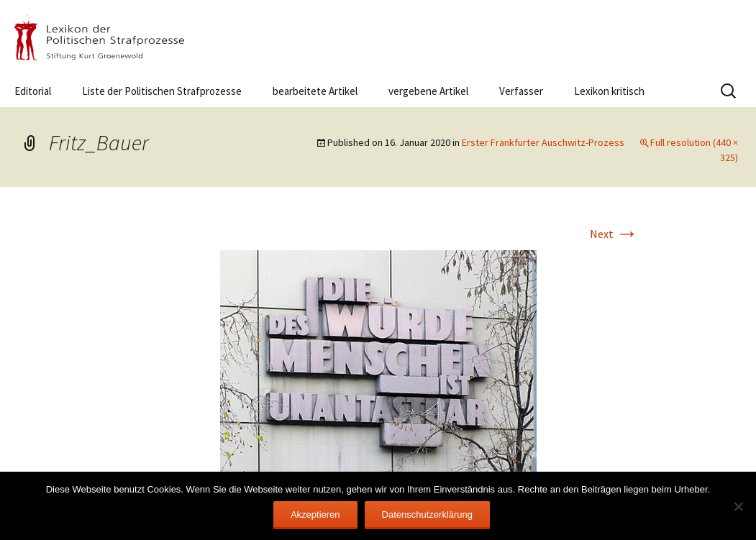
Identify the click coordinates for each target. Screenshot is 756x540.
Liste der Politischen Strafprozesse (162, 91)
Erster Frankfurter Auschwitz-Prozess (543, 142)
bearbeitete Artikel (315, 91)
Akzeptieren (315, 514)
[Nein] (738, 506)
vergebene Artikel (428, 91)
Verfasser (521, 91)
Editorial (33, 91)
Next (614, 234)
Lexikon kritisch (609, 91)
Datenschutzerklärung (427, 514)
